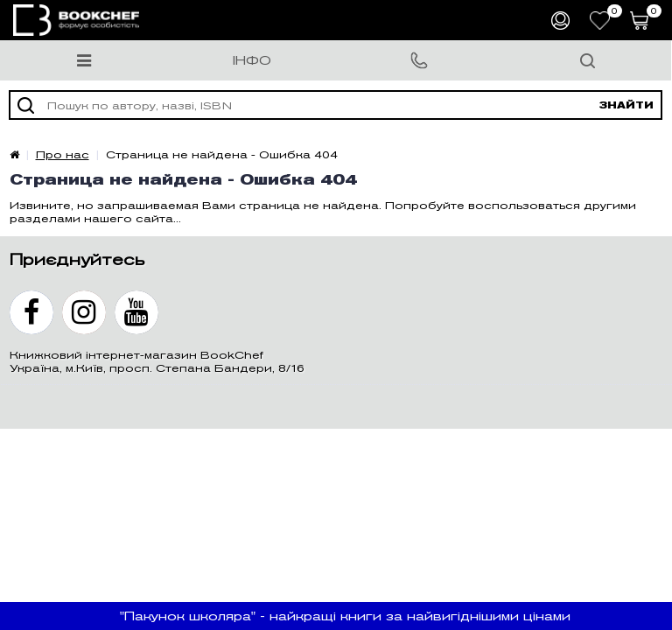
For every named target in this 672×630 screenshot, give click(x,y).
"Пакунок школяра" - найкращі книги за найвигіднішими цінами (345, 616)
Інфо (252, 60)
